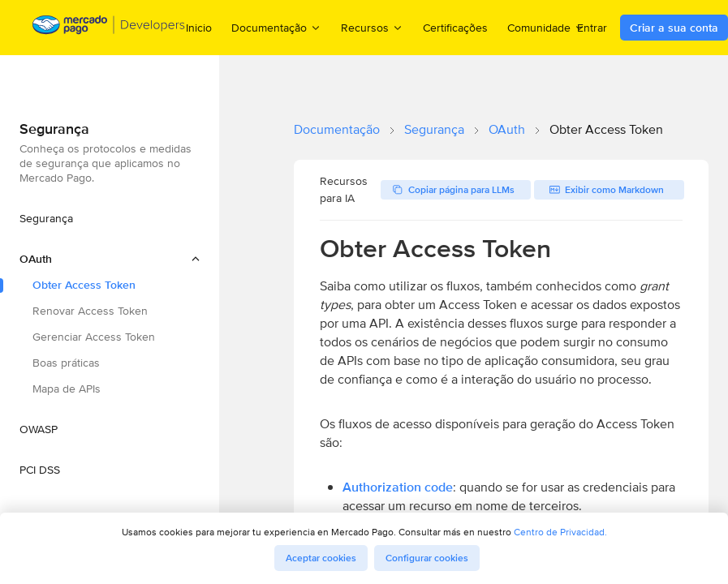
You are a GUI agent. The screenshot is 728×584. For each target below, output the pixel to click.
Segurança (434, 129)
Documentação (337, 129)
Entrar (592, 28)
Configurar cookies (427, 558)
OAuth (507, 129)
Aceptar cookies (321, 558)
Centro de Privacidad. (560, 532)
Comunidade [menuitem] (546, 27)
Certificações (455, 28)
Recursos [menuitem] (372, 27)
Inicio (199, 28)
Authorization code (398, 487)
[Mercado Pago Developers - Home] (109, 28)
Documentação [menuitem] (276, 27)
